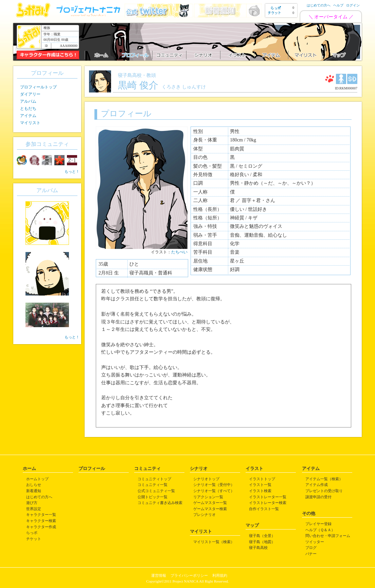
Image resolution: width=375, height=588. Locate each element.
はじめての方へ (319, 5)
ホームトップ (37, 479)
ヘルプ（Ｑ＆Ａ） (320, 530)
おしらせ (34, 485)
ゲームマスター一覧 (210, 503)
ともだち (28, 108)
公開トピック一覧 (153, 497)
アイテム (28, 116)
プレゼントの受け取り (324, 491)
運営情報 (159, 575)
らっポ (32, 533)
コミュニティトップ (154, 479)
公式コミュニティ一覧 (156, 491)
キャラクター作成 (41, 527)
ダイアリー (30, 94)
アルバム (28, 101)
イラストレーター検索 (268, 503)
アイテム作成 (317, 485)
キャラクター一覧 (41, 515)
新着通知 (34, 491)
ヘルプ (338, 5)
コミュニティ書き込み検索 (160, 503)
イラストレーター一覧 (268, 497)
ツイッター (315, 542)
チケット (34, 539)
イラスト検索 (260, 491)
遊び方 (32, 503)
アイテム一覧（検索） (324, 479)
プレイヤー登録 (318, 524)
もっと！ (72, 171)
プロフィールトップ (38, 87)
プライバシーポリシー (189, 575)
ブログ (311, 548)
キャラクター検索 (41, 521)
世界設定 (34, 509)
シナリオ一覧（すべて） (214, 491)
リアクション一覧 (208, 497)
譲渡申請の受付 (318, 497)
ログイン (353, 5)
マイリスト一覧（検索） (214, 542)
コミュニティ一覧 (153, 485)
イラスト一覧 (260, 485)
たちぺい (179, 252)
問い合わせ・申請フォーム (328, 536)
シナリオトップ (206, 479)
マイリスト (30, 123)
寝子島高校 (258, 548)
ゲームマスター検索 (210, 509)
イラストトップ (262, 479)
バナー (311, 554)
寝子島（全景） (262, 536)
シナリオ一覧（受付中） (214, 485)
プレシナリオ (204, 515)
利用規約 (220, 575)
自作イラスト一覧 (264, 509)
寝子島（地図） (262, 542)
